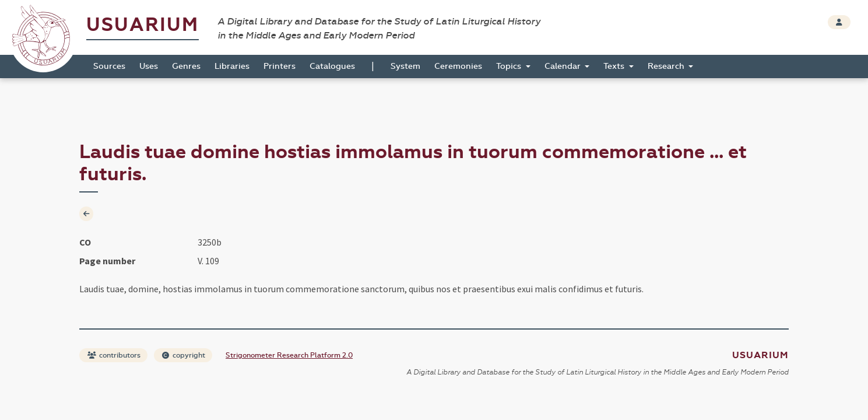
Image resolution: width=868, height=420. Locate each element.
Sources (109, 66)
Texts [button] (615, 66)
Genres (186, 66)
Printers (280, 66)
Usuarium (143, 25)
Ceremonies (458, 66)
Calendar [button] (564, 66)
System (405, 66)
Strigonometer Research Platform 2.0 (289, 355)
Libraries (232, 66)
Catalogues (332, 66)
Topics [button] (510, 66)
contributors (114, 355)
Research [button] (667, 66)
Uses (149, 66)
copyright (184, 355)
